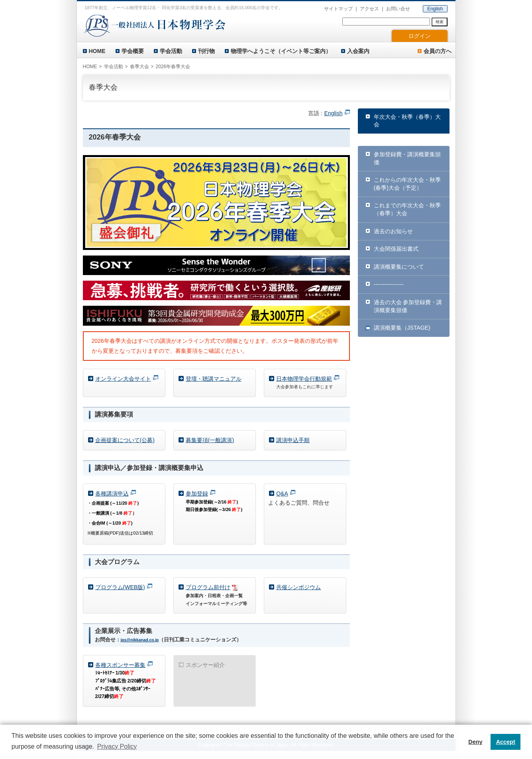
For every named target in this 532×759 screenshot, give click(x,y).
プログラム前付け (208, 587)
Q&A (282, 494)
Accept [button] (506, 742)
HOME (97, 51)
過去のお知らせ (393, 231)
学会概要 (133, 51)
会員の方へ (438, 51)
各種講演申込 (112, 494)
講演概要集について (399, 267)
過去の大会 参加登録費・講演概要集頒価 (408, 306)
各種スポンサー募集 (120, 665)
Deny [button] (475, 742)
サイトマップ (338, 9)
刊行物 (206, 51)
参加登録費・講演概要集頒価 (407, 158)
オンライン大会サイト (123, 379)
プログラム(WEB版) (120, 587)
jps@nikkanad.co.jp (140, 640)
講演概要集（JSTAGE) (402, 328)
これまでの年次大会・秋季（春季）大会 (407, 209)
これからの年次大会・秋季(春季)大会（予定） (407, 184)
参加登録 (197, 494)
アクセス (369, 9)
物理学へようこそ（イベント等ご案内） (281, 51)
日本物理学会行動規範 (304, 379)
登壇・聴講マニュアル (214, 379)
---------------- (389, 284)
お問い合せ (398, 9)
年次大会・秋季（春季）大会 (407, 121)
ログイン (420, 36)
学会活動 (171, 51)
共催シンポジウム (298, 587)
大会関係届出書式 (396, 249)
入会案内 (358, 51)
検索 (440, 22)
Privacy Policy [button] (117, 746)
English (435, 9)
